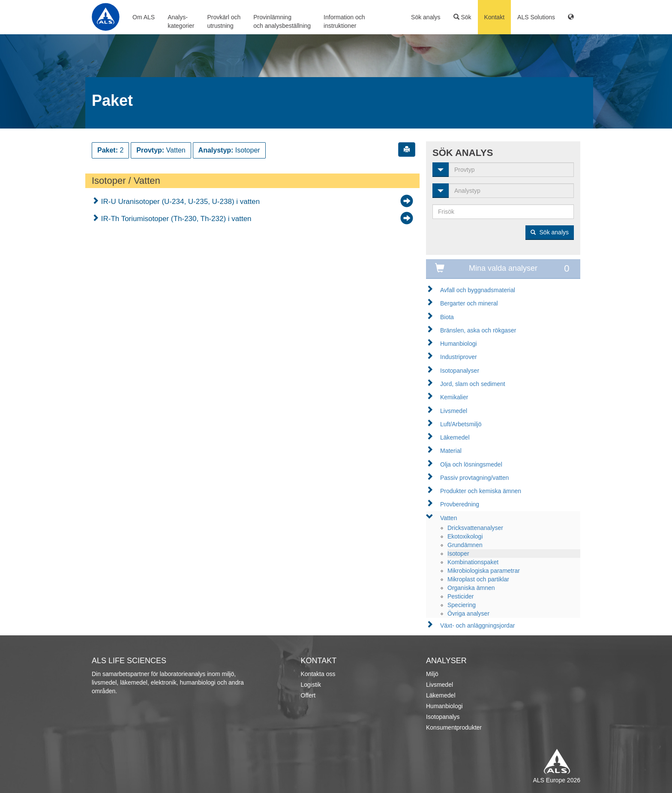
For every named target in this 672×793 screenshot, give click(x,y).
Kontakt (494, 17)
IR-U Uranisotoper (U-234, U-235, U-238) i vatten (179, 202)
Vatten (448, 518)
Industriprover (459, 357)
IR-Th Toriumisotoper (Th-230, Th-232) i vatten (175, 219)
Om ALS (144, 17)
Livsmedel (454, 411)
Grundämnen (465, 545)
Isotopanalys (443, 717)
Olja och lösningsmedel (471, 464)
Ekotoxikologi (465, 536)
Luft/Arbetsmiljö (461, 424)
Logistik (311, 685)
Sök (462, 17)
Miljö (432, 674)
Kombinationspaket (473, 562)
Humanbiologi (459, 344)
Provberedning (460, 504)
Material (451, 451)
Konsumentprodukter (454, 727)
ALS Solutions (536, 17)
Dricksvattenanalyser (475, 528)
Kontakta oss (318, 674)
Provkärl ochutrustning (224, 21)
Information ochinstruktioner (344, 21)
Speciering (462, 605)
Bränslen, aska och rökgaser (478, 330)
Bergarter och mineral (469, 303)
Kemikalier (454, 397)
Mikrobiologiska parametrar (484, 571)
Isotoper (458, 554)
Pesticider (460, 596)
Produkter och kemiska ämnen (481, 491)
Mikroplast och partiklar (478, 579)
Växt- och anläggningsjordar (477, 625)
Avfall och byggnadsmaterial (478, 290)
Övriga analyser (468, 613)
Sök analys (426, 17)
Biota (447, 317)
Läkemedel (455, 437)
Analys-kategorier (181, 21)
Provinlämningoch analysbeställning (282, 21)
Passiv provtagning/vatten (474, 478)
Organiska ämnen (471, 588)
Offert (308, 695)
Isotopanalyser (460, 371)
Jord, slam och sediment (473, 384)
